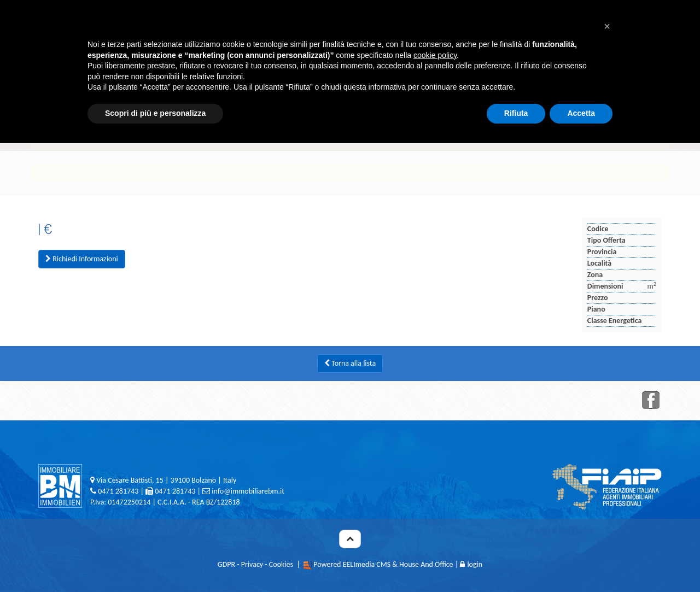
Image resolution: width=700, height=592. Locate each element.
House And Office (426, 564)
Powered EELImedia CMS (352, 564)
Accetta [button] (581, 113)
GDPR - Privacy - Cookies (255, 564)
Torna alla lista (350, 363)
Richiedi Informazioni (82, 259)
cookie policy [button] (435, 55)
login (471, 564)
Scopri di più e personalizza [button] (155, 113)
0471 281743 (118, 491)
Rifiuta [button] (516, 113)
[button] (607, 26)
